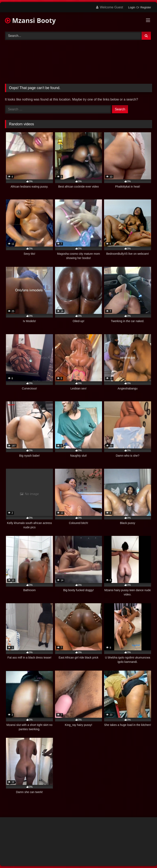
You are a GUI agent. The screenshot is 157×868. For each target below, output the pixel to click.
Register (146, 7)
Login (132, 7)
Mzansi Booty (30, 20)
